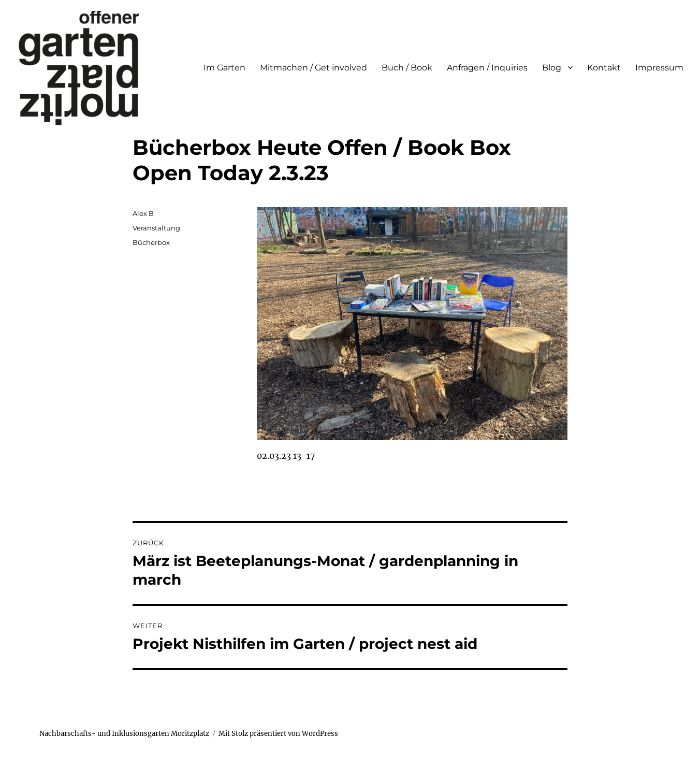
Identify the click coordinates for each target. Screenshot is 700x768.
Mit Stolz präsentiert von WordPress (278, 734)
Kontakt (604, 68)
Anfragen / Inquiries (487, 68)
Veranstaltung (156, 228)
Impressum (659, 68)
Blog (552, 68)
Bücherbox (151, 242)
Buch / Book (407, 68)
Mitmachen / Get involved (313, 68)
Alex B (143, 213)
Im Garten (224, 68)
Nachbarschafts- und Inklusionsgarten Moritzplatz (124, 734)
